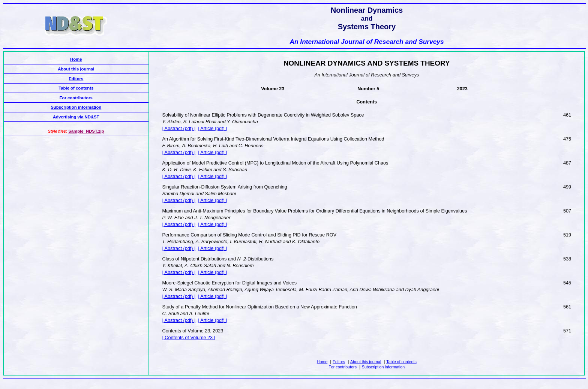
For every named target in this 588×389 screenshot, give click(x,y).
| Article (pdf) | (212, 129)
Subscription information (383, 367)
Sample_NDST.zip (86, 131)
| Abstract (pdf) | (179, 129)
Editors (339, 362)
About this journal (366, 362)
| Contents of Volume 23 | (189, 338)
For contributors (343, 367)
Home (322, 362)
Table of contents (401, 362)
